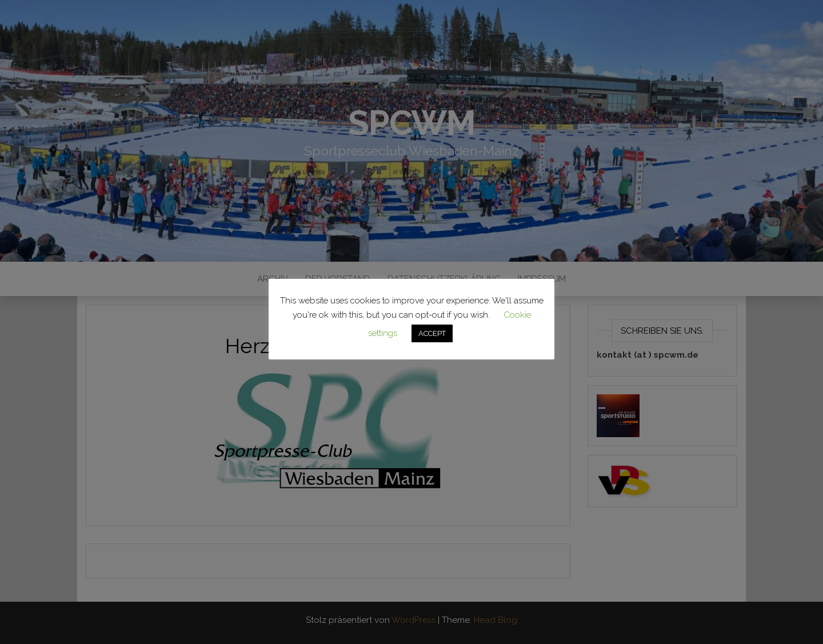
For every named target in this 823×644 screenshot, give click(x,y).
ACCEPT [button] (432, 333)
